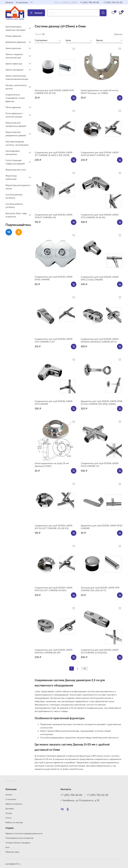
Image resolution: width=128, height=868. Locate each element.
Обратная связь (12, 852)
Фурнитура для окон (16, 170)
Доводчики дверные (16, 42)
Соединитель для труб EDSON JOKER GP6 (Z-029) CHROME (100, 278)
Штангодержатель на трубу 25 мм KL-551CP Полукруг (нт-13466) (100, 92)
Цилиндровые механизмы (13, 153)
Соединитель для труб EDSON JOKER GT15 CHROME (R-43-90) (100, 216)
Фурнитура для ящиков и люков (18, 187)
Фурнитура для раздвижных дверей (16, 134)
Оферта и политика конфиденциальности (24, 833)
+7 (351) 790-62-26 (113, 2)
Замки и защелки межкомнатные (14, 56)
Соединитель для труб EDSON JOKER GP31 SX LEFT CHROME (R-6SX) (54, 589)
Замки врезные (13, 48)
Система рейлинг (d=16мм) (14, 206)
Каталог (9, 2)
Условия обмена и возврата (18, 843)
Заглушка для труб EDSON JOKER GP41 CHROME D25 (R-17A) (54, 92)
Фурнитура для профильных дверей (16, 124)
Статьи (8, 818)
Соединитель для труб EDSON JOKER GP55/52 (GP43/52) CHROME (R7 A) (100, 340)
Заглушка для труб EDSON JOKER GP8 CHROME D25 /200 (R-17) (100, 589)
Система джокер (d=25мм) (14, 196)
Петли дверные (13, 107)
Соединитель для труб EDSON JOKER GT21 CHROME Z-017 (54, 340)
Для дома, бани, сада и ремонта (16, 215)
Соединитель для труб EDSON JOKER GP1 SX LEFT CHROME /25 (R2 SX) (54, 527)
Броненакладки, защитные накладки (15, 28)
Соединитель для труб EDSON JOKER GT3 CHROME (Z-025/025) (100, 651)
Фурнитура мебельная (11, 177)
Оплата (9, 813)
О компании (22, 2)
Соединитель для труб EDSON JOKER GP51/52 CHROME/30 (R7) (54, 651)
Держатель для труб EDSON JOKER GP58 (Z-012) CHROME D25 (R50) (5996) (102, 403)
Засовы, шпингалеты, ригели (16, 87)
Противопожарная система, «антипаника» (17, 143)
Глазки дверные (13, 36)
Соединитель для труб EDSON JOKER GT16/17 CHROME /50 (54, 216)
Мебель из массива (14, 822)
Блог (8, 847)
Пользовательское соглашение (19, 838)
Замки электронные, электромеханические (17, 77)
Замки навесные (14, 64)
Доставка (10, 809)
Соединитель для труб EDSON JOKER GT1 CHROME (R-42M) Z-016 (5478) (54, 154)
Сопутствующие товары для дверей (15, 162)
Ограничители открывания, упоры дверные (15, 98)
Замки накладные (14, 70)
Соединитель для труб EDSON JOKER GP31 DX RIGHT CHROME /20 (100, 154)
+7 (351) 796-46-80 (90, 2)
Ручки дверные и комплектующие (14, 115)
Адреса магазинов (14, 804)
